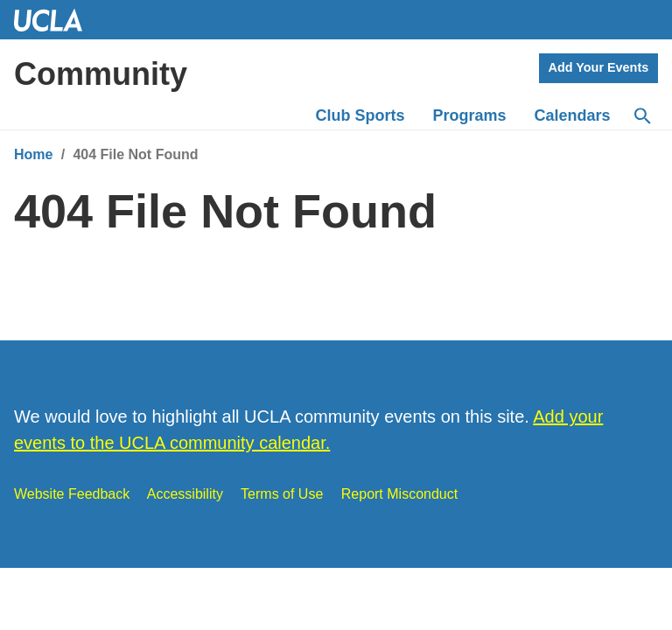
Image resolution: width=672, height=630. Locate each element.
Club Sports (360, 115)
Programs (470, 115)
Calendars (573, 115)
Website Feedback (72, 494)
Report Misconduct (399, 494)
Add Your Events (599, 67)
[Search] (641, 116)
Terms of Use (282, 494)
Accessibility (185, 494)
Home (33, 154)
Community (101, 74)
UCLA (56, 20)
